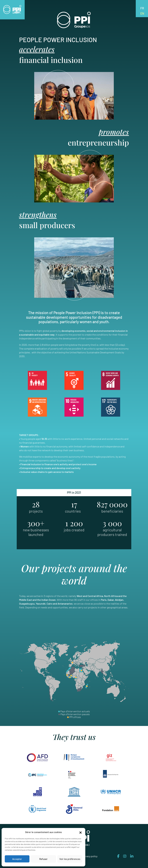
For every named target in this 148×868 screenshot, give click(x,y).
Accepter (17, 859)
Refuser (43, 859)
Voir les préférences (70, 859)
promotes (114, 132)
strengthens (38, 215)
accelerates (37, 49)
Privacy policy (90, 857)
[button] (81, 832)
